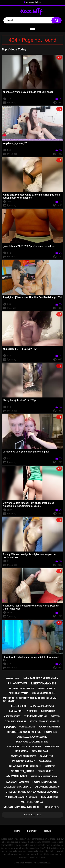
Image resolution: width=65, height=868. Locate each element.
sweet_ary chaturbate (23, 756)
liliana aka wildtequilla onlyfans (22, 747)
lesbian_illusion (18, 782)
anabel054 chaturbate (18, 787)
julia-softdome (17, 683)
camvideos (46, 756)
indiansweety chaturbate (25, 766)
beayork (10, 727)
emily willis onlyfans (47, 787)
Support (32, 831)
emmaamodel (52, 746)
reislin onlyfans (18, 693)
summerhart (50, 797)
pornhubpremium (45, 782)
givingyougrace (46, 688)
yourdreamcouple (43, 693)
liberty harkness (44, 684)
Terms (47, 831)
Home (17, 831)
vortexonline (27, 727)
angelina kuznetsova (44, 777)
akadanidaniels (50, 727)
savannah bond (40, 751)
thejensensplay (36, 716)
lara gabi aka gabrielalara (40, 678)
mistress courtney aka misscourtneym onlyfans (30, 700)
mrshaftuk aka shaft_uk (24, 732)
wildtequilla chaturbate (21, 797)
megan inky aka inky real (22, 807)
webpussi (32, 711)
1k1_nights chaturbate (21, 688)
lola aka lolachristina (32, 742)
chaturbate (45, 771)
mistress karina (32, 802)
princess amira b (24, 761)
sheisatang (13, 678)
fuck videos (52, 807)
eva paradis (45, 761)
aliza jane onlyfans (42, 706)
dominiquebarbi (15, 722)
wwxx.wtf (29, 863)
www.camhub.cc (34, 2)
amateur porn (17, 776)
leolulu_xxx (19, 706)
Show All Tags (33, 815)
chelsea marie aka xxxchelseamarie (32, 792)
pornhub (51, 732)
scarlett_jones (23, 771)
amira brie (16, 711)
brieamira (22, 751)
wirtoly (56, 716)
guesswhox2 (48, 711)
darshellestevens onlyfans (32, 737)
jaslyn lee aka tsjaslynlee (44, 721)
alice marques (12, 716)
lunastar (50, 766)
